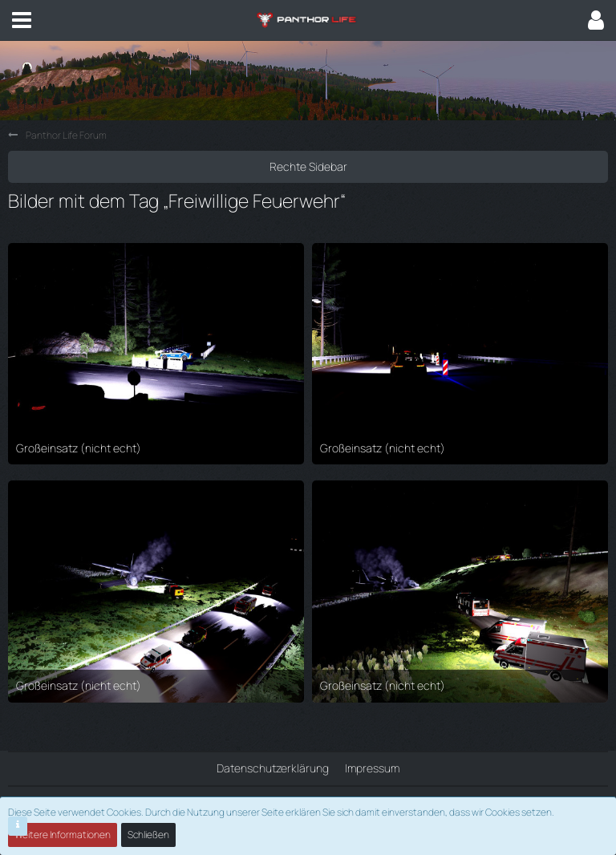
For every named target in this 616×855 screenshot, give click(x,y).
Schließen (148, 835)
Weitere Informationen (63, 835)
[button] (22, 20)
